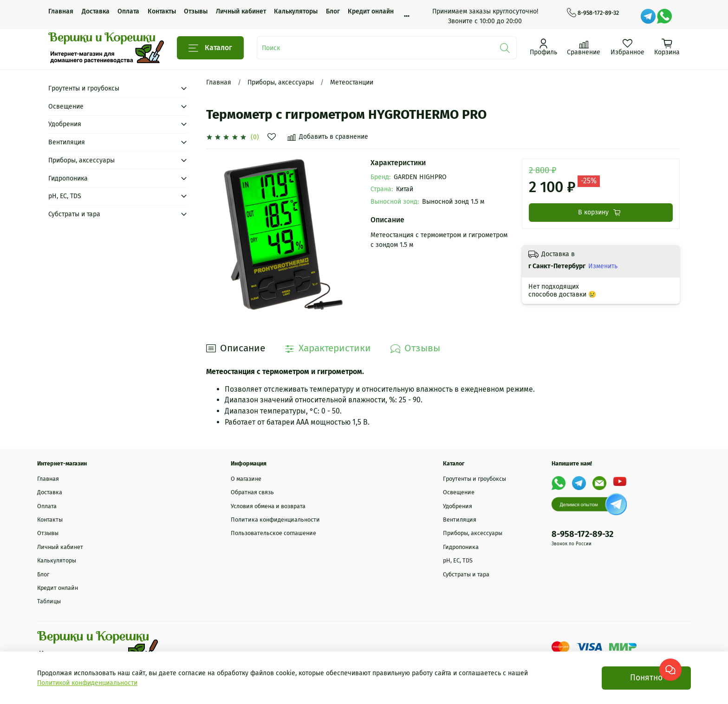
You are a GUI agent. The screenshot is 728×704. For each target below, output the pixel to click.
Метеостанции (352, 82)
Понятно (646, 678)
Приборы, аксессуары (281, 82)
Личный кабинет (241, 11)
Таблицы (49, 601)
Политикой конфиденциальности (87, 683)
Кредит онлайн (371, 11)
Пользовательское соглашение (273, 533)
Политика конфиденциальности (275, 520)
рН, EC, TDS (65, 196)
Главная (61, 11)
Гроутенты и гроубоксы (84, 88)
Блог (333, 11)
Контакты (162, 11)
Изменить (603, 266)
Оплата (128, 11)
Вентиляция (67, 142)
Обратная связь (252, 492)
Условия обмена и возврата (268, 506)
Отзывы (196, 11)
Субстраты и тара (74, 214)
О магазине (246, 479)
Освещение (66, 107)
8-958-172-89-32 (593, 13)
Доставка (96, 11)
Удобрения (65, 124)
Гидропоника (68, 178)
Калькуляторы (296, 11)
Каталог (210, 48)
